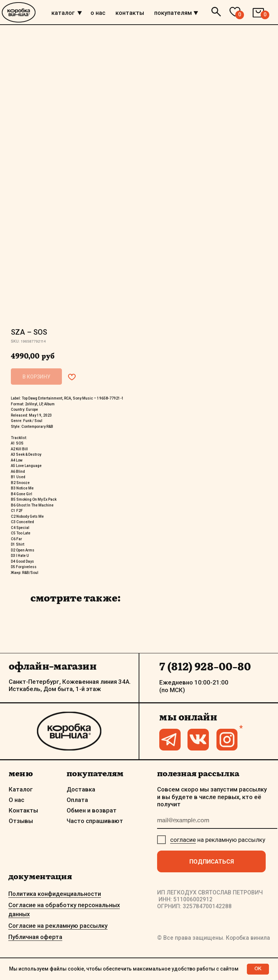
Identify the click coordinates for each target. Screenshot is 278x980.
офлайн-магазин (53, 666)
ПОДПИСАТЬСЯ (212, 861)
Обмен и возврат (92, 810)
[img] (80, 13)
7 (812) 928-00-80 (205, 667)
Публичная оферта (35, 937)
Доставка (81, 789)
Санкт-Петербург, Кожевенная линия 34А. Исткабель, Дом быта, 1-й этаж (70, 685)
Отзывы (21, 821)
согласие (183, 840)
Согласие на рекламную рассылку (58, 926)
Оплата (77, 800)
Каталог (21, 789)
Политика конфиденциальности (55, 894)
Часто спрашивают (95, 821)
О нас (16, 800)
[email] (217, 821)
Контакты (23, 810)
